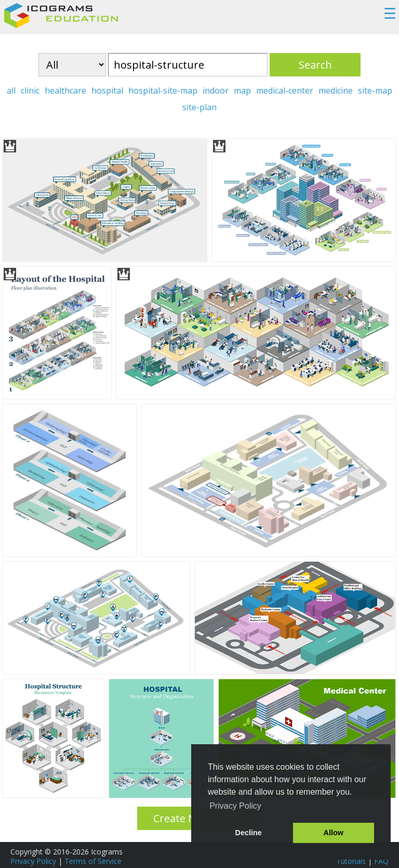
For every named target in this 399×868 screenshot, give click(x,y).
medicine (336, 90)
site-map (375, 90)
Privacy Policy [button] (235, 806)
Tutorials (351, 861)
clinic (30, 90)
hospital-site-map (163, 90)
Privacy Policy (33, 861)
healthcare (65, 90)
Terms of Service (93, 861)
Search (315, 65)
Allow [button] (334, 833)
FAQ (381, 861)
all (11, 90)
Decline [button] (249, 833)
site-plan (199, 107)
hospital (107, 90)
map (242, 90)
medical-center (285, 90)
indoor (216, 90)
